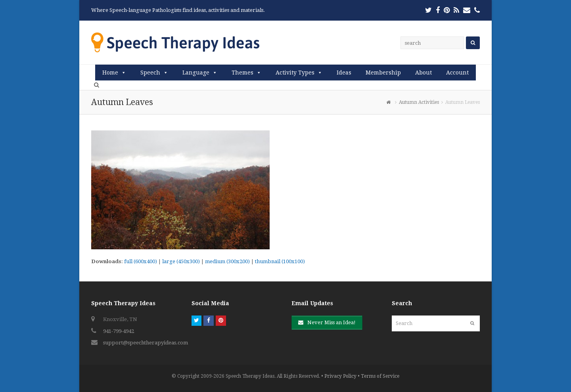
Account (457, 73)
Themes (242, 73)
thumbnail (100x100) (280, 261)
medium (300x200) (227, 261)
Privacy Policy (340, 376)
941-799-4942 (119, 331)
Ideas (344, 73)
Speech (150, 73)
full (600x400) (141, 261)
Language (196, 73)
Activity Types (295, 73)
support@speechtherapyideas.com (146, 343)
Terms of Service (380, 376)
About (423, 73)
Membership (383, 73)
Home (110, 73)
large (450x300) (181, 261)
